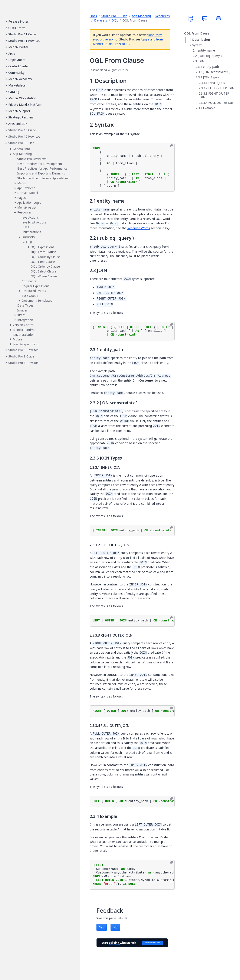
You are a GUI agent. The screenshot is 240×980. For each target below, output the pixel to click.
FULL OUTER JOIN (221, 103)
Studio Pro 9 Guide (114, 16)
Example (209, 108)
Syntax (197, 45)
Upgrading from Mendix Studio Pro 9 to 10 (128, 42)
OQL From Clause (197, 33)
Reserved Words (139, 228)
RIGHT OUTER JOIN (214, 95)
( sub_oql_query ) (210, 56)
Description (201, 40)
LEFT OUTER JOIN (221, 88)
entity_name (206, 50)
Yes (102, 927)
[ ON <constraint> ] (217, 72)
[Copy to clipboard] (172, 146)
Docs (93, 16)
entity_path (211, 67)
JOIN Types (211, 77)
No (115, 927)
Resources (162, 16)
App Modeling (141, 16)
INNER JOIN (217, 83)
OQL (115, 20)
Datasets (101, 20)
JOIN (201, 61)
